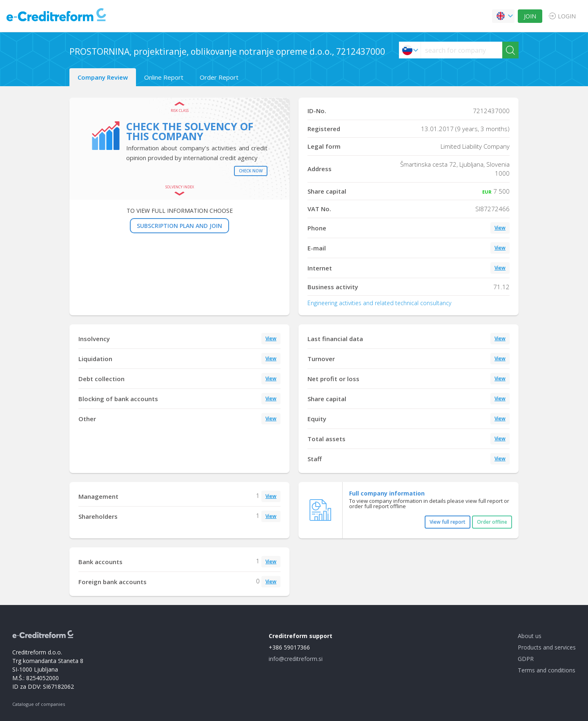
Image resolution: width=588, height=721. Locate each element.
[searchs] (462, 50)
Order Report (219, 77)
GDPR (526, 659)
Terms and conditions (547, 670)
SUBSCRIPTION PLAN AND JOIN (179, 226)
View (500, 228)
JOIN (530, 16)
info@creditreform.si (296, 659)
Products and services (547, 647)
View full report (448, 522)
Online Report (164, 77)
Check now (251, 171)
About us (530, 636)
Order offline (492, 522)
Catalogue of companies (39, 704)
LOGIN (567, 16)
